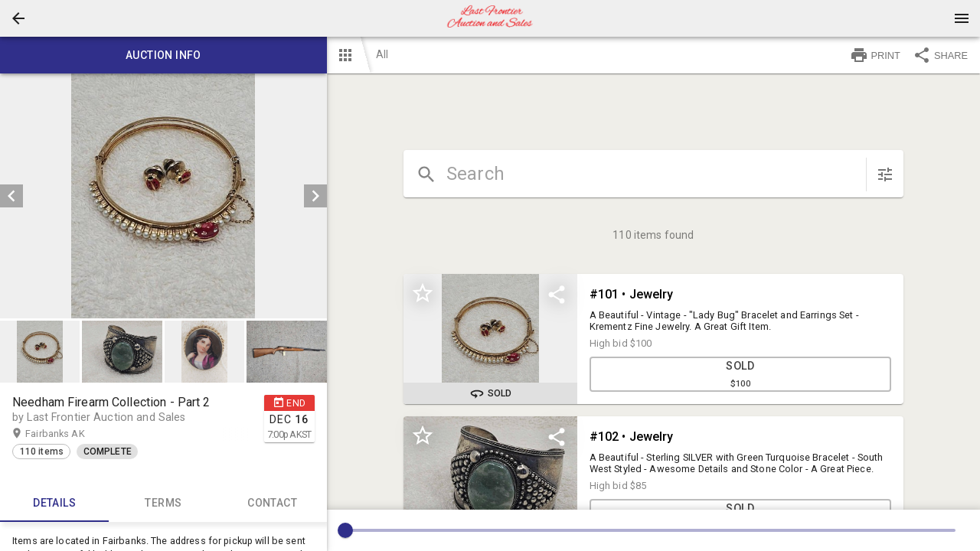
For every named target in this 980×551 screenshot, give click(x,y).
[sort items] (885, 174)
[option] (163, 196)
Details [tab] (54, 504)
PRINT (875, 55)
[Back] (18, 18)
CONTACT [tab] (272, 504)
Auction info (163, 55)
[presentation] (490, 18)
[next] (315, 196)
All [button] (382, 54)
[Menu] (962, 18)
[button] (18, 18)
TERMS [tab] (163, 504)
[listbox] (163, 196)
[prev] (11, 196)
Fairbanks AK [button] (70, 434)
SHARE (940, 55)
